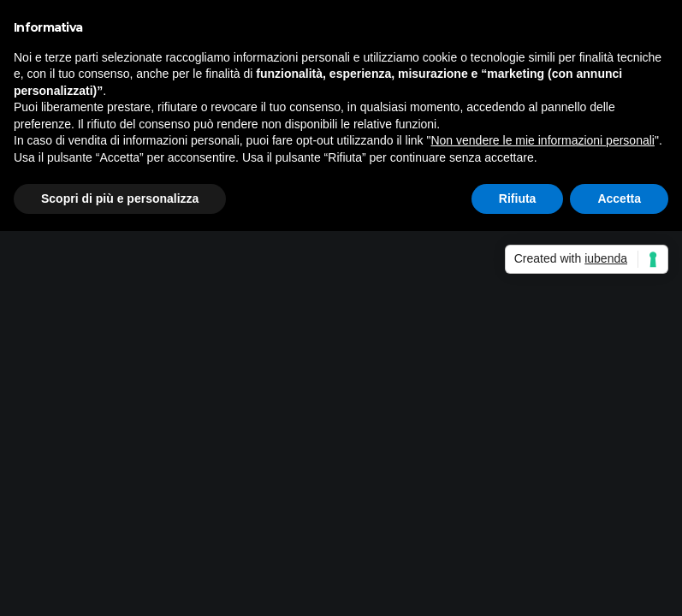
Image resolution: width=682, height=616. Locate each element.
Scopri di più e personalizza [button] (120, 198)
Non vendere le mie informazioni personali (542, 140)
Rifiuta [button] (518, 198)
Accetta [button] (619, 198)
